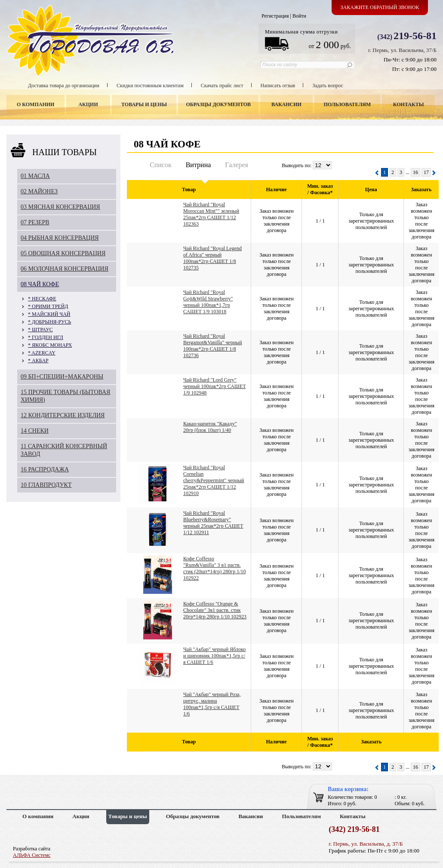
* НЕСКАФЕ (42, 299)
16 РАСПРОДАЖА (45, 469)
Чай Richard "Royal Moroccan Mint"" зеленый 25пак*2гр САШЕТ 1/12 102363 (211, 214)
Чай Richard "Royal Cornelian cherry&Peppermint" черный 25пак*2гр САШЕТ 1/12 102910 (214, 480)
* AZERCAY (42, 353)
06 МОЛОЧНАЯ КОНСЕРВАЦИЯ (65, 269)
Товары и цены (144, 104)
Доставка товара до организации (64, 86)
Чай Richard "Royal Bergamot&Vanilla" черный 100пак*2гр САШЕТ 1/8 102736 (213, 346)
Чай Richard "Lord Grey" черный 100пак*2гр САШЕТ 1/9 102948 (215, 386)
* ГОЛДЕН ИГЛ (46, 337)
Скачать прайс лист (222, 86)
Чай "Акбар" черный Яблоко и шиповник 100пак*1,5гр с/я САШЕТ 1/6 (214, 656)
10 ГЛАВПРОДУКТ (46, 485)
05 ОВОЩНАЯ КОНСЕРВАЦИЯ (63, 253)
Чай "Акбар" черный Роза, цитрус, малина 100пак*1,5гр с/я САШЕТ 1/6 (212, 704)
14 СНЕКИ (35, 431)
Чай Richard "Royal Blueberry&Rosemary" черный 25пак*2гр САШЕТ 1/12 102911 (213, 523)
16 (415, 172)
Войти (299, 16)
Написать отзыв (278, 86)
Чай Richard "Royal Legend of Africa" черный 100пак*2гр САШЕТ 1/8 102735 (212, 258)
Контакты (409, 104)
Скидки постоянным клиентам (150, 86)
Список (161, 165)
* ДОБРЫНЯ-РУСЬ (49, 322)
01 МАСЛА (35, 176)
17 (426, 172)
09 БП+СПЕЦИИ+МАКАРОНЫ (62, 377)
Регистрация (275, 16)
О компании (35, 104)
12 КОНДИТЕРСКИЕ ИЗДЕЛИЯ (63, 415)
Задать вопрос (328, 86)
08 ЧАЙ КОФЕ (40, 284)
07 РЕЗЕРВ (35, 222)
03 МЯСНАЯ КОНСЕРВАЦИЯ (60, 207)
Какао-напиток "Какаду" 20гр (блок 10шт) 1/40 (210, 427)
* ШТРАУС (40, 330)
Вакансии (286, 104)
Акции (88, 104)
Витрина (198, 165)
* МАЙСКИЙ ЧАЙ (49, 314)
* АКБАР (38, 361)
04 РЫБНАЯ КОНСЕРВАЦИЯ (60, 238)
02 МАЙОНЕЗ (39, 191)
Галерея (237, 165)
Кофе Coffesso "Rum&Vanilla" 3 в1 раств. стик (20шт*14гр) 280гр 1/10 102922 (214, 568)
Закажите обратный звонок (380, 7)
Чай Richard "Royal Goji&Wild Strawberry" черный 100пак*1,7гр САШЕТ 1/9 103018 (208, 302)
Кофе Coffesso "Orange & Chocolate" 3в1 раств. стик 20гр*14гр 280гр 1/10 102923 (215, 610)
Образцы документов (219, 104)
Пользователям (348, 104)
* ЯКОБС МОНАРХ (50, 345)
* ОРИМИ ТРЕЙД (48, 306)
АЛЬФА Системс (32, 855)
